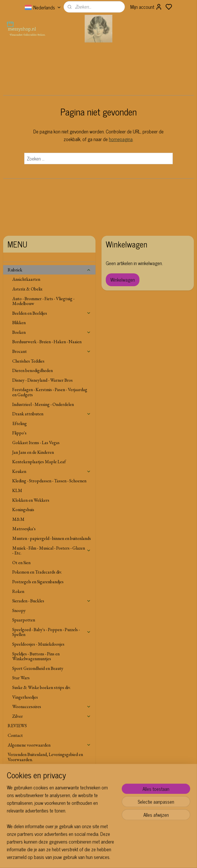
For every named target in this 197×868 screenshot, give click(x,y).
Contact (15, 735)
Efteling (20, 423)
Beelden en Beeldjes (52, 313)
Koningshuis (23, 510)
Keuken (52, 471)
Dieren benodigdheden (33, 370)
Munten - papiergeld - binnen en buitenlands (52, 538)
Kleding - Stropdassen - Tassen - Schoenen (49, 481)
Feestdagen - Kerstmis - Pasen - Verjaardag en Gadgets (50, 392)
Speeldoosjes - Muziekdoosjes (38, 644)
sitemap (113, 857)
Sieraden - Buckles (52, 601)
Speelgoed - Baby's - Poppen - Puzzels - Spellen (52, 632)
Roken (18, 591)
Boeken (52, 332)
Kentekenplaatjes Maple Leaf (39, 462)
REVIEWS (17, 726)
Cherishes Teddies (28, 361)
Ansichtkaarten (26, 279)
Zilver (52, 716)
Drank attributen (52, 414)
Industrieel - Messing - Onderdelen (43, 404)
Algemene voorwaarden (49, 745)
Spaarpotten (24, 620)
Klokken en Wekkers (31, 500)
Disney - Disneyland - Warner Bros (42, 380)
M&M (18, 519)
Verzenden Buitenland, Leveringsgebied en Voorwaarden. (45, 757)
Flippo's (19, 433)
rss (122, 857)
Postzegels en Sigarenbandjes (38, 582)
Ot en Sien (21, 563)
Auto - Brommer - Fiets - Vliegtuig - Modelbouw (43, 301)
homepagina (121, 139)
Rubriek (49, 270)
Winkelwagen (123, 280)
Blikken (19, 323)
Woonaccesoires (52, 707)
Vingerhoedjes (25, 697)
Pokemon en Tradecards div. (37, 572)
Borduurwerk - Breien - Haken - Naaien (47, 342)
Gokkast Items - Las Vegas (36, 443)
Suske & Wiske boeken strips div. (41, 687)
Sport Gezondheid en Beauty (38, 668)
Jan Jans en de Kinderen (33, 452)
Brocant (52, 351)
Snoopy (19, 610)
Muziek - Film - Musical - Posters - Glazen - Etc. (52, 551)
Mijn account (146, 7)
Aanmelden (84, 828)
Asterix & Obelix (27, 289)
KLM (17, 490)
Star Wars (21, 678)
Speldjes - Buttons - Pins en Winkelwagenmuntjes (36, 656)
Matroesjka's (24, 529)
